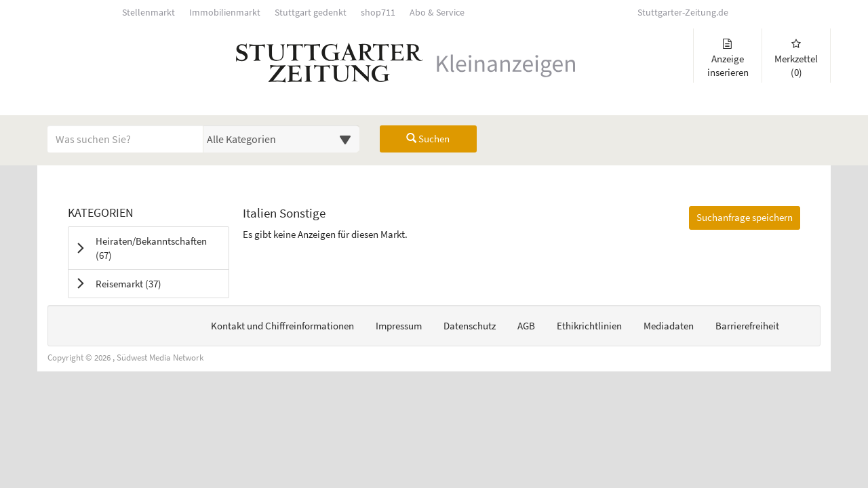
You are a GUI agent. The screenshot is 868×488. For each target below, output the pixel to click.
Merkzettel (796, 59)
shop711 (378, 13)
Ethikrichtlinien (589, 326)
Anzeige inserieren (728, 59)
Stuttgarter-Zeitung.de (683, 13)
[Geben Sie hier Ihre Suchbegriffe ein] (125, 139)
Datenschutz (470, 326)
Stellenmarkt (149, 13)
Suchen (428, 139)
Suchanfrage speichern (745, 217)
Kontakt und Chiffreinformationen (282, 326)
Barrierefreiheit (747, 326)
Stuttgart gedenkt (311, 13)
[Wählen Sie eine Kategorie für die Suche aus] (281, 139)
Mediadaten (669, 326)
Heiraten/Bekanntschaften (151, 248)
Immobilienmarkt (225, 13)
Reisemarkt (145, 283)
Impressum (399, 326)
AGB (526, 326)
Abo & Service (437, 13)
